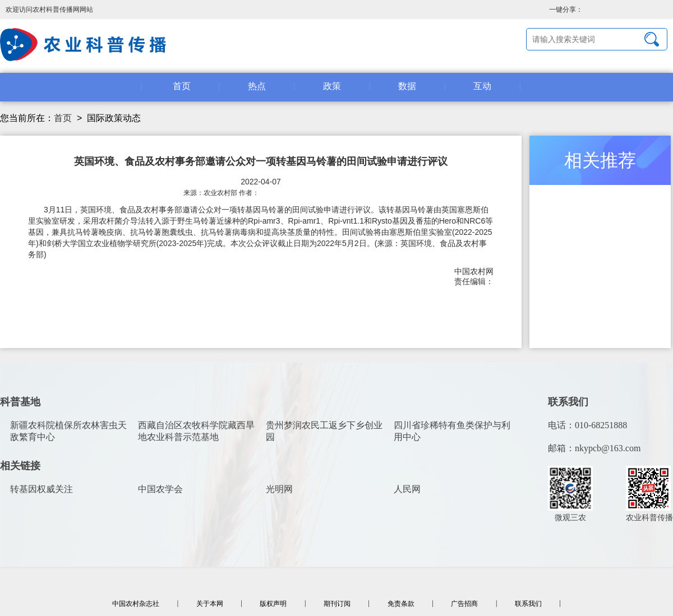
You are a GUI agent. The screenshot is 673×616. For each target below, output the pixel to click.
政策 (332, 86)
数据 (407, 86)
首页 (182, 86)
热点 (257, 86)
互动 (482, 86)
